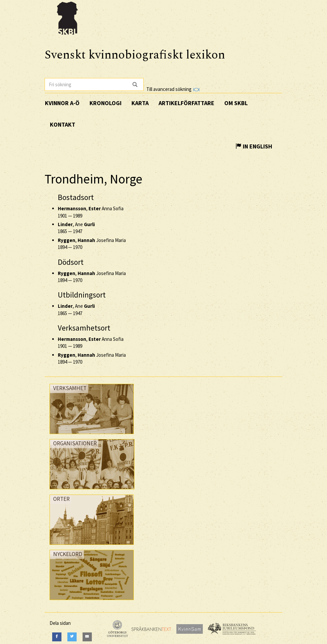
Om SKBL (236, 103)
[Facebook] (57, 637)
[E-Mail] (87, 637)
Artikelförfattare (186, 103)
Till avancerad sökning (173, 89)
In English (254, 146)
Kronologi (106, 103)
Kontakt (63, 124)
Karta (140, 103)
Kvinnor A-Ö (62, 103)
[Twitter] (72, 637)
